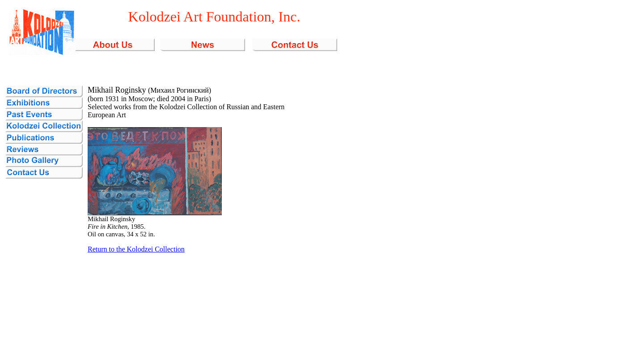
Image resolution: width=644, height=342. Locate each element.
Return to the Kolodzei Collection (136, 249)
